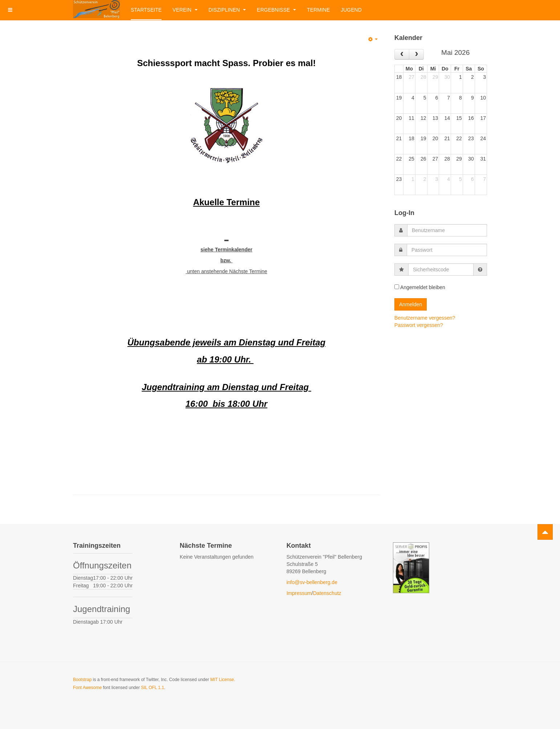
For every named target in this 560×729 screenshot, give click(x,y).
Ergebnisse (276, 10)
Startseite (146, 10)
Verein (185, 10)
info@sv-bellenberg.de (312, 582)
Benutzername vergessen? (425, 318)
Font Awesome (87, 688)
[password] (447, 250)
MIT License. (223, 680)
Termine (318, 10)
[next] (416, 54)
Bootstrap (82, 680)
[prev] (402, 54)
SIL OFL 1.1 (153, 688)
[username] (447, 230)
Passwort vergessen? (419, 325)
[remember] (397, 287)
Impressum (299, 593)
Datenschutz (327, 593)
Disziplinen (227, 10)
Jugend (351, 10)
